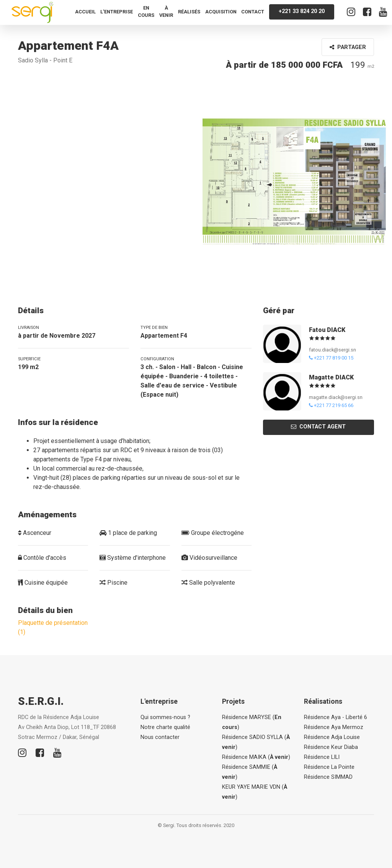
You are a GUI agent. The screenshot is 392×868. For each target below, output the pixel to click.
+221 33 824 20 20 (302, 11)
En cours (146, 11)
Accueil (85, 12)
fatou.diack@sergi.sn (332, 350)
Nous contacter (160, 737)
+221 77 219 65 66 (331, 405)
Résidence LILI (322, 757)
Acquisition (221, 12)
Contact (253, 12)
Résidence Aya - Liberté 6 (336, 717)
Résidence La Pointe (329, 767)
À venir (166, 11)
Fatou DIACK (327, 330)
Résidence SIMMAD (328, 777)
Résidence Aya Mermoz (334, 727)
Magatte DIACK (331, 377)
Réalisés (189, 12)
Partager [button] (348, 47)
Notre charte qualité (165, 727)
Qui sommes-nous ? (165, 717)
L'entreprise (117, 12)
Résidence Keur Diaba (331, 747)
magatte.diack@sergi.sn (336, 397)
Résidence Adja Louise (332, 737)
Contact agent (318, 427)
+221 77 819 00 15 (331, 358)
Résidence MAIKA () (256, 757)
